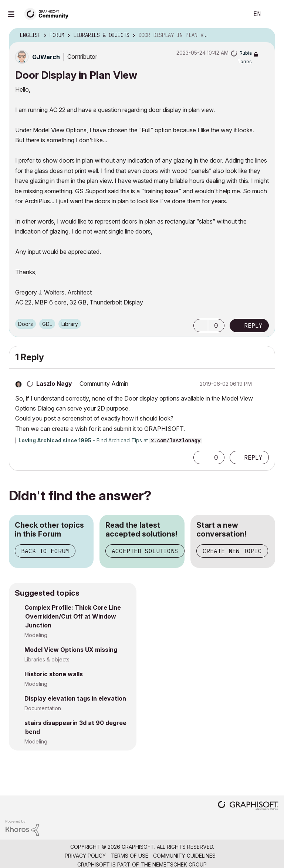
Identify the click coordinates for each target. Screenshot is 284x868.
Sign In (272, 14)
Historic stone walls (54, 674)
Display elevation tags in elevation (75, 698)
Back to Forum (45, 551)
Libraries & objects (47, 659)
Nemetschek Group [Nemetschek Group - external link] (180, 864)
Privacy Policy (85, 856)
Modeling (36, 635)
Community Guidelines (184, 856)
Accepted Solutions (145, 551)
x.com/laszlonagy (176, 441)
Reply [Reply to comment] (253, 457)
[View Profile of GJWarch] (46, 57)
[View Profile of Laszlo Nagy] (54, 384)
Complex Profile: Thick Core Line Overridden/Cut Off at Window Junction (73, 616)
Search (235, 14)
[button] (201, 326)
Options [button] (265, 35)
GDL (47, 324)
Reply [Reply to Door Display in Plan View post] (253, 326)
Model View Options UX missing (71, 650)
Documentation (43, 708)
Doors (26, 324)
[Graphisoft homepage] (248, 806)
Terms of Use (129, 856)
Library (70, 324)
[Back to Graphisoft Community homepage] (49, 13)
